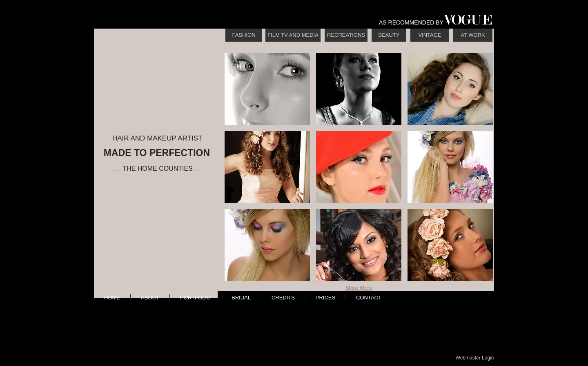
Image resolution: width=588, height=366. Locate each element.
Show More (359, 288)
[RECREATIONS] (346, 35)
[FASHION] (244, 35)
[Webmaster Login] (475, 358)
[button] (267, 89)
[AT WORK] (473, 35)
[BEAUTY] (389, 35)
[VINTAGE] (430, 35)
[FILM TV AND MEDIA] (293, 35)
